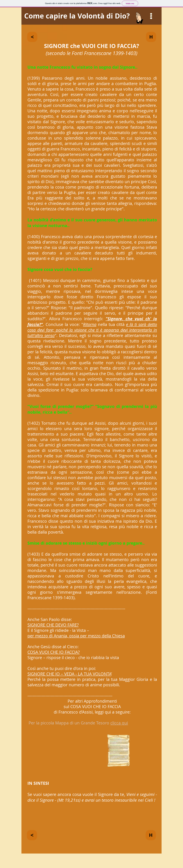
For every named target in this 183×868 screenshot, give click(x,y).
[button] (151, 16)
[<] (32, 37)
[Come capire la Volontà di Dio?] (91, 16)
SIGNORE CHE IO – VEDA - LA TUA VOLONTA (69, 674)
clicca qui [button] (119, 723)
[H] (151, 37)
